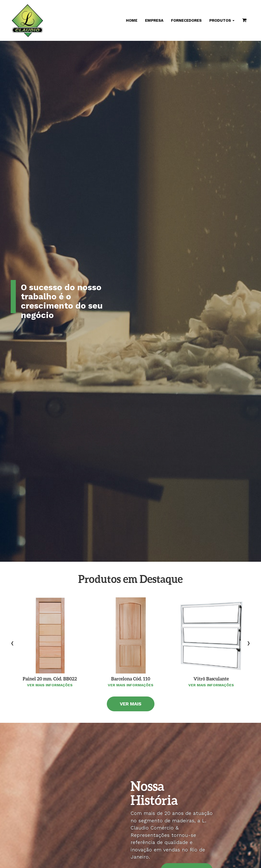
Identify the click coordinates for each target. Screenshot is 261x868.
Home (132, 20)
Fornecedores (186, 20)
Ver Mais (131, 704)
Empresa (154, 20)
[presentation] (12, 643)
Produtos (222, 20)
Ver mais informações (50, 685)
